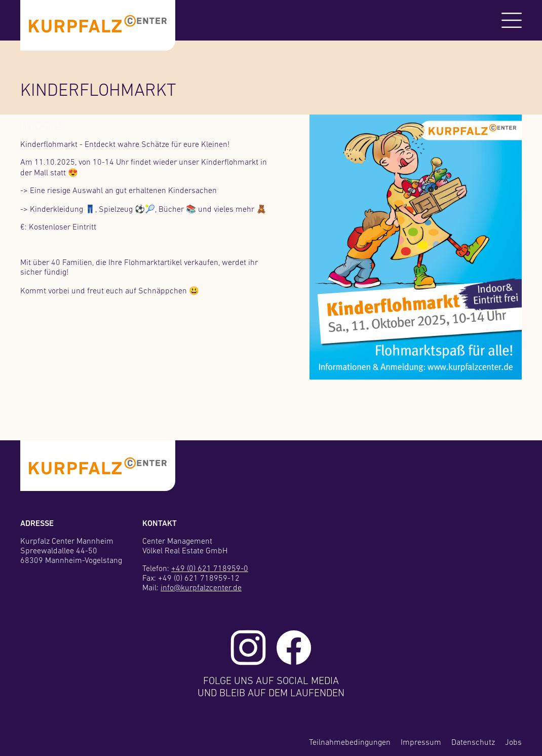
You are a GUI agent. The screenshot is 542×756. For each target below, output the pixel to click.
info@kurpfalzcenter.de (201, 588)
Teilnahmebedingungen (350, 743)
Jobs (513, 743)
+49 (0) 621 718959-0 (210, 569)
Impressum (421, 743)
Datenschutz (473, 743)
